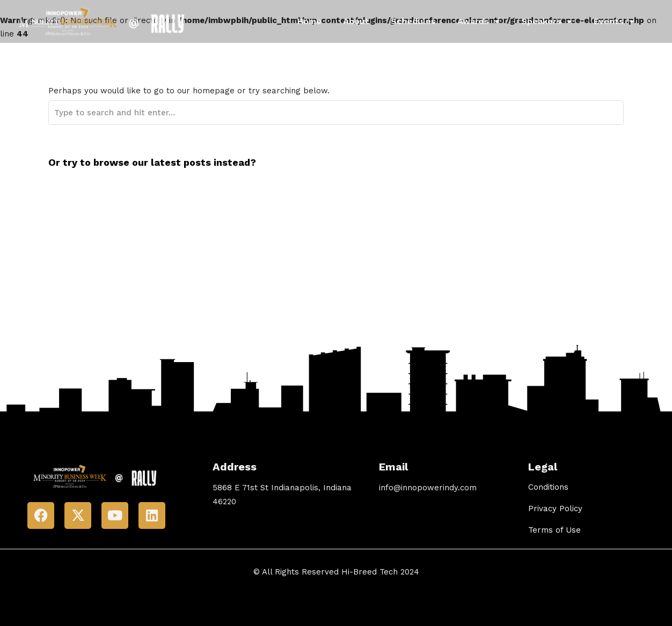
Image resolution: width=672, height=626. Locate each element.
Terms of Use (554, 530)
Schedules (413, 21)
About (356, 21)
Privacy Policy (555, 509)
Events (614, 21)
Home (309, 21)
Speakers (547, 21)
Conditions (548, 487)
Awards (479, 21)
